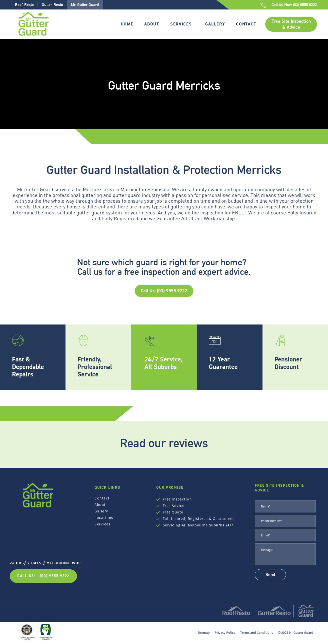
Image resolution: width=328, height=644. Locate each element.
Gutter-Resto (52, 5)
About (152, 24)
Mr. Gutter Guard (85, 5)
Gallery (215, 24)
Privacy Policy (225, 633)
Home (127, 24)
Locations (104, 518)
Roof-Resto (24, 5)
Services (181, 24)
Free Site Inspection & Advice (291, 24)
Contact (246, 24)
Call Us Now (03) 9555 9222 (294, 5)
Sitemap (204, 633)
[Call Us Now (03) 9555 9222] (263, 5)
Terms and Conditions (257, 633)
